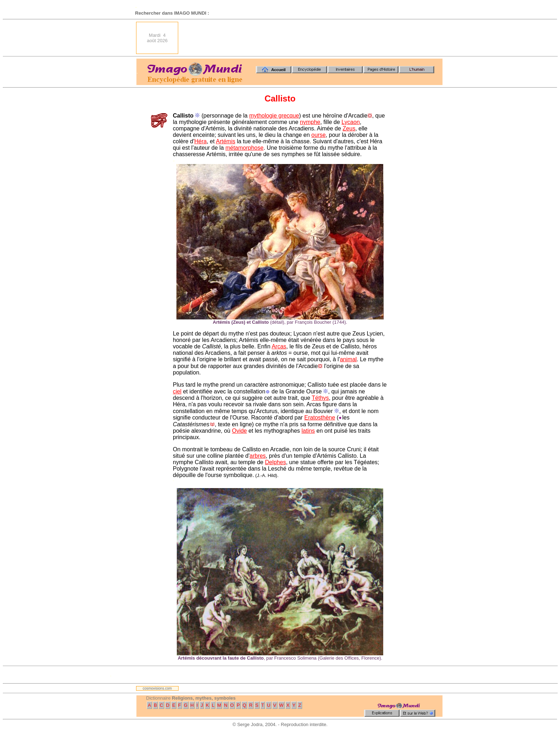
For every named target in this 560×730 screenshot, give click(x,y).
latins (308, 431)
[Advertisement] (312, 38)
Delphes (276, 462)
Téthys (320, 398)
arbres (258, 456)
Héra (201, 141)
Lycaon (351, 122)
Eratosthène (320, 418)
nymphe (310, 122)
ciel (177, 391)
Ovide (239, 431)
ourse (319, 135)
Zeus (349, 128)
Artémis (225, 141)
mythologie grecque (274, 116)
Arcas (279, 346)
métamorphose (244, 148)
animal (348, 359)
